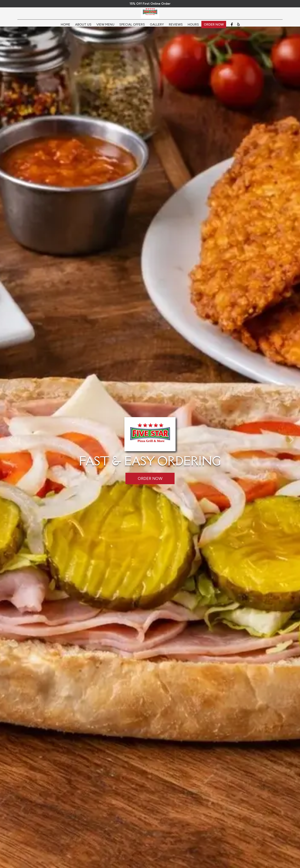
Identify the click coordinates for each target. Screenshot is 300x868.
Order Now (214, 27)
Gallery (157, 27)
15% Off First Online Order (150, 4)
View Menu (105, 27)
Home (65, 27)
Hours (193, 27)
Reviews (176, 27)
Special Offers (132, 27)
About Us (83, 27)
